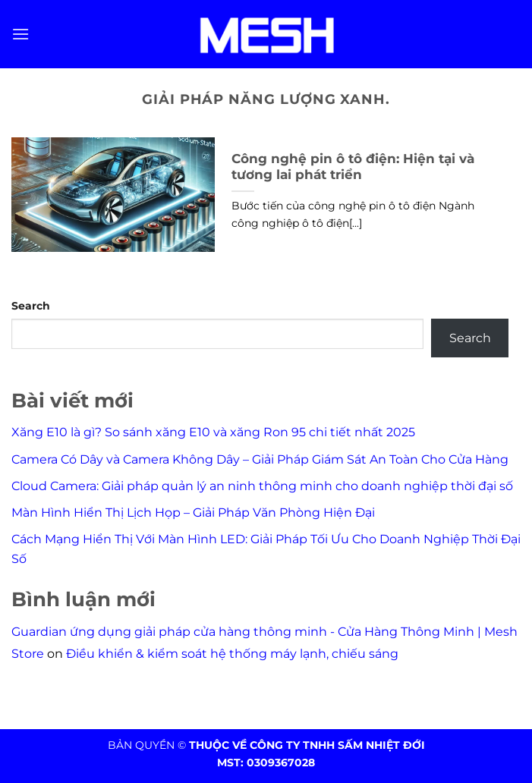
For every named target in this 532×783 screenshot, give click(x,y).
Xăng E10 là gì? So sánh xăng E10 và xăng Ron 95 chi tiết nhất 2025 (213, 432)
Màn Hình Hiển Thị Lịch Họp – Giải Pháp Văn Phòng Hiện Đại (193, 513)
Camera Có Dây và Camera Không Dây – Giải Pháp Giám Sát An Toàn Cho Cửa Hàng (260, 459)
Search (31, 306)
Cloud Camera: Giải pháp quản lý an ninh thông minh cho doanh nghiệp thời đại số (262, 486)
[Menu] (20, 34)
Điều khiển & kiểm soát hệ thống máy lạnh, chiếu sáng (232, 654)
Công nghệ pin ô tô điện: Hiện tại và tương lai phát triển (353, 167)
